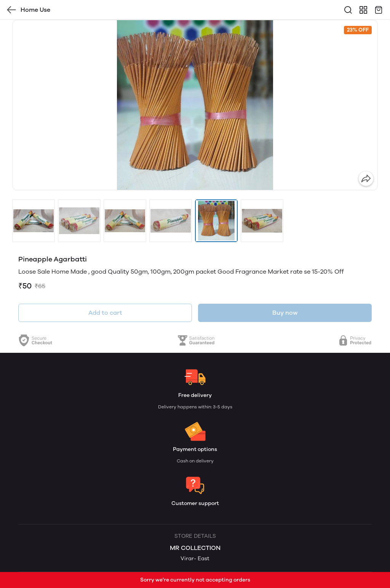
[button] (34, 221)
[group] (195, 105)
